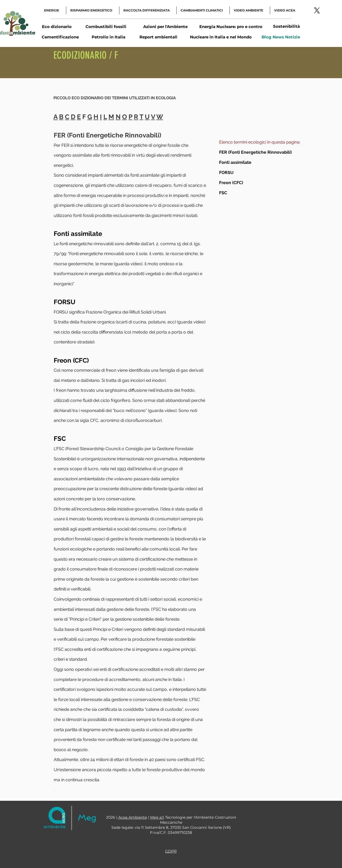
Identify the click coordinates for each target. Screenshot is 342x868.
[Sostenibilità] (286, 26)
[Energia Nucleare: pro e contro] (231, 27)
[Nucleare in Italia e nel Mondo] (221, 37)
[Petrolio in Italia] (108, 37)
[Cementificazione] (60, 37)
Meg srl (157, 817)
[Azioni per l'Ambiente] (165, 26)
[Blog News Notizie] (281, 37)
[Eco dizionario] (57, 26)
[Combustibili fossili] (106, 26)
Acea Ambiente (133, 817)
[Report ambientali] (158, 37)
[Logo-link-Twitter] (317, 10)
